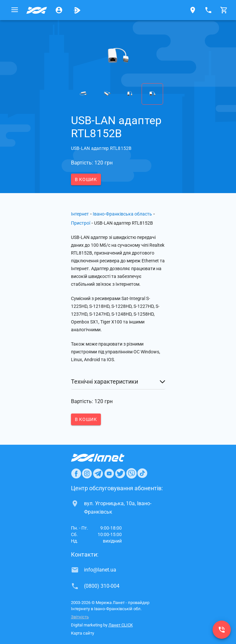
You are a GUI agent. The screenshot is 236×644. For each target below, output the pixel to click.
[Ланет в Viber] (132, 473)
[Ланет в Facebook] (76, 473)
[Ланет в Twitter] (120, 473)
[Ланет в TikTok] (142, 473)
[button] (118, 382)
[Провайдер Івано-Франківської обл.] (37, 10)
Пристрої (81, 223)
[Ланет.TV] (77, 10)
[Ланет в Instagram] (87, 473)
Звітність (80, 617)
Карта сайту (83, 633)
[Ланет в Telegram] (98, 473)
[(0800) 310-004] (222, 630)
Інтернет (80, 214)
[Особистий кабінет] (59, 10)
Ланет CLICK (121, 625)
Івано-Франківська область (122, 214)
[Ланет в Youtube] (109, 473)
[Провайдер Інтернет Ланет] (105, 458)
